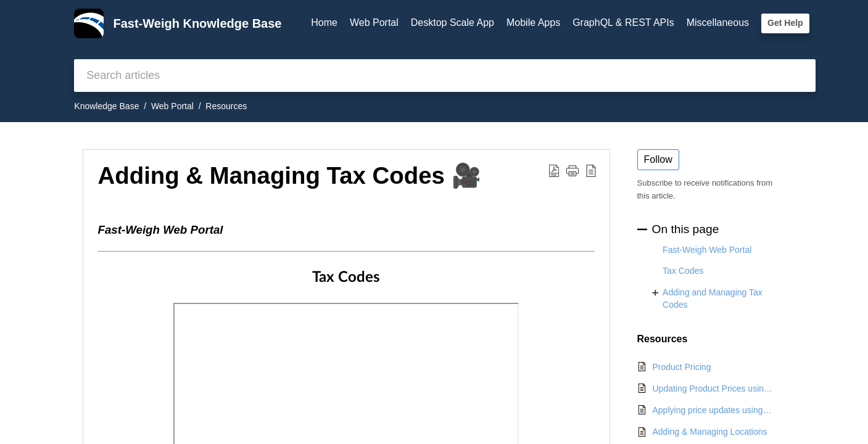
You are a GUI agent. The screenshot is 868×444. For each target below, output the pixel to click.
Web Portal (374, 23)
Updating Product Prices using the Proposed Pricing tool (713, 388)
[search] (444, 76)
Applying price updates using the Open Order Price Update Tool (713, 410)
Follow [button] (658, 159)
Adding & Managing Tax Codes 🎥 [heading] (290, 175)
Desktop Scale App (453, 23)
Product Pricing (682, 367)
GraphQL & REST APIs (623, 23)
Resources (226, 106)
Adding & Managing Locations (710, 432)
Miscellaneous (718, 23)
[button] (554, 170)
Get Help (785, 23)
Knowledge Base (106, 106)
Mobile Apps (533, 23)
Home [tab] (324, 23)
